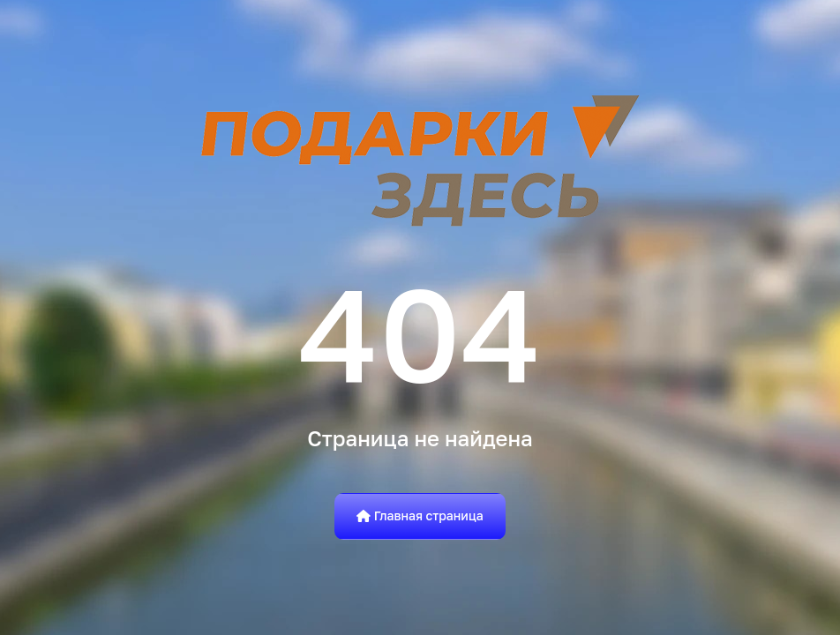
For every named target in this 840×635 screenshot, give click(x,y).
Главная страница (420, 515)
